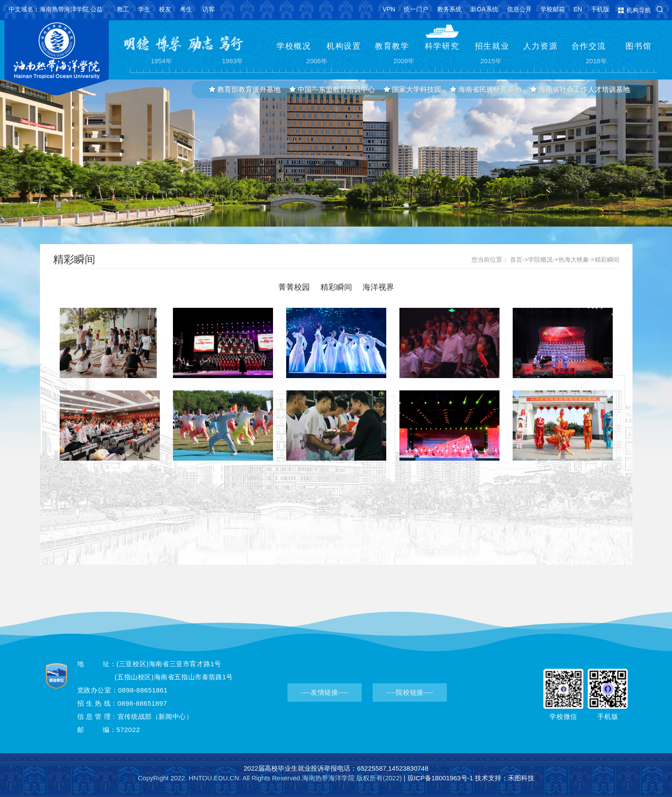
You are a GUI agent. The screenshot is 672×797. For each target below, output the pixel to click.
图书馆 (638, 46)
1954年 (162, 61)
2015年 (491, 61)
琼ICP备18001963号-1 (440, 778)
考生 (186, 9)
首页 (516, 260)
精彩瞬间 (607, 260)
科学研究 (442, 46)
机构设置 (344, 46)
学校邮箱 (553, 9)
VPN (389, 9)
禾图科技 (521, 778)
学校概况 (294, 46)
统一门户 (416, 9)
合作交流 (589, 46)
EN (578, 9)
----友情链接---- (325, 692)
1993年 (233, 61)
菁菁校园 (294, 287)
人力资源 (541, 46)
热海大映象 (574, 260)
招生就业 (492, 46)
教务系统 (449, 9)
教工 (123, 9)
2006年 (317, 61)
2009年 (404, 61)
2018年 (597, 61)
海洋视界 (378, 287)
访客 (208, 9)
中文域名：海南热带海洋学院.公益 (56, 9)
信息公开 (519, 9)
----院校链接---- (410, 692)
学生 (144, 9)
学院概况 (540, 260)
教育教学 (392, 46)
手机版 (600, 9)
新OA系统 (484, 9)
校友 (165, 9)
